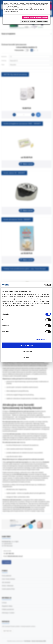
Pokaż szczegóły (42, 339)
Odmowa (26, 358)
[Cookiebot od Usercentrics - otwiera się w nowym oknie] (43, 285)
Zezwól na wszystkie (26, 345)
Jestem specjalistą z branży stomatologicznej (35, 18)
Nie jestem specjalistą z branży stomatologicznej (34, 21)
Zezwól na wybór (26, 351)
